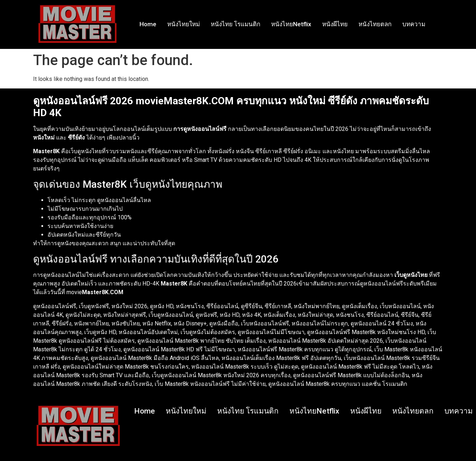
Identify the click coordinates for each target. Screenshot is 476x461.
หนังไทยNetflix (291, 24)
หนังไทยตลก (375, 24)
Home (148, 24)
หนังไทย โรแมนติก (235, 24)
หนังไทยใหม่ (184, 24)
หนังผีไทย (335, 24)
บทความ (414, 24)
